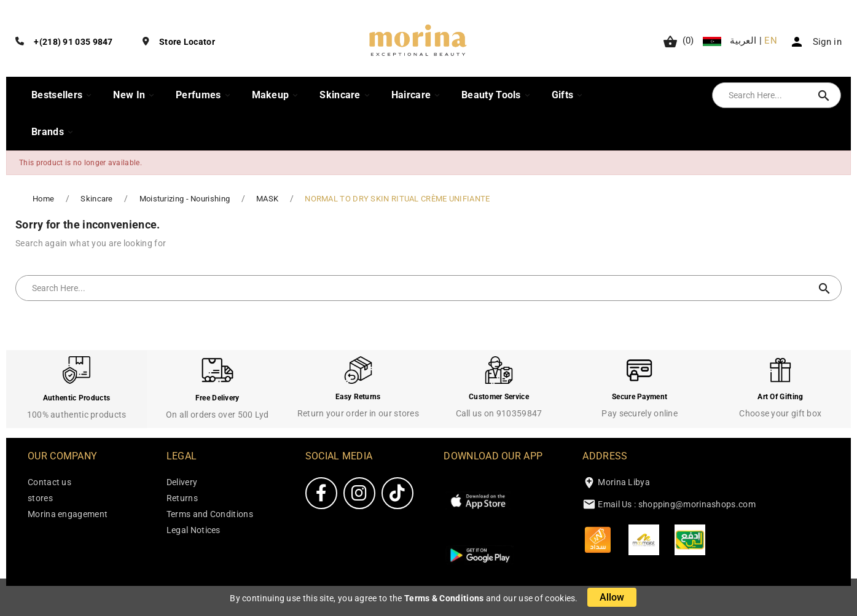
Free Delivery (217, 398)
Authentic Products (76, 398)
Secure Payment (640, 397)
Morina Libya (624, 482)
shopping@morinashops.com (697, 504)
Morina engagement (68, 514)
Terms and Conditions (210, 514)
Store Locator (187, 42)
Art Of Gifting (780, 397)
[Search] (764, 95)
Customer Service (499, 397)
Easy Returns (358, 397)
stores (40, 498)
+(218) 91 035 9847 (73, 42)
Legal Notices (194, 530)
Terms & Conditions (444, 598)
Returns (182, 498)
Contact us (49, 482)
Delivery (182, 482)
